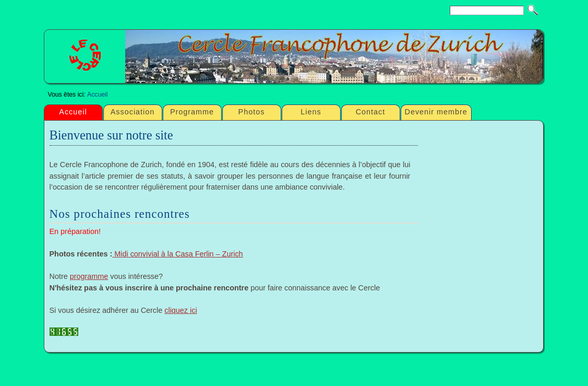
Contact (371, 112)
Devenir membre (436, 112)
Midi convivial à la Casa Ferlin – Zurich (178, 254)
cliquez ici (181, 310)
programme (89, 276)
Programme (192, 112)
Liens (311, 112)
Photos (252, 112)
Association (133, 112)
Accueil (97, 95)
